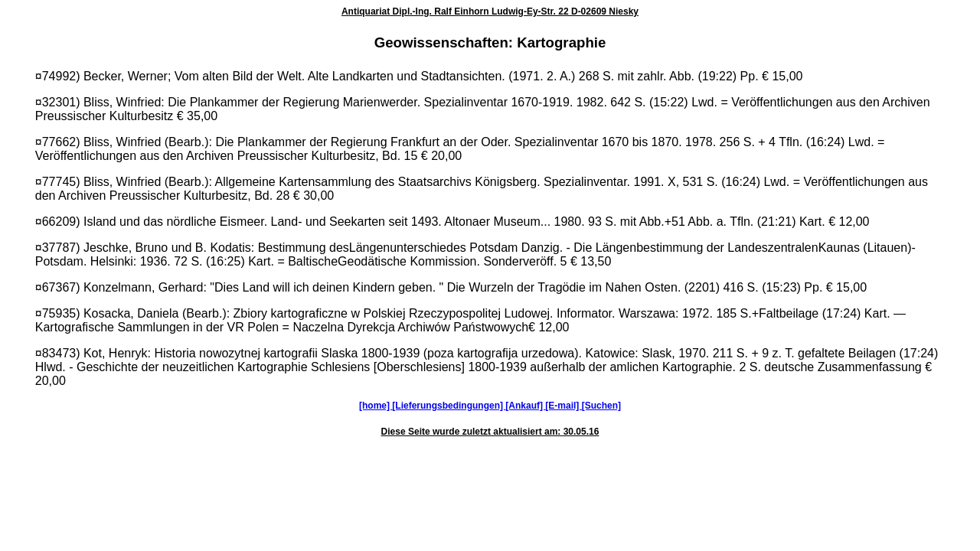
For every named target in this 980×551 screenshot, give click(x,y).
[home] (376, 406)
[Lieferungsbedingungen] (449, 406)
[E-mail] (563, 406)
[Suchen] (601, 406)
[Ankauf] (525, 406)
